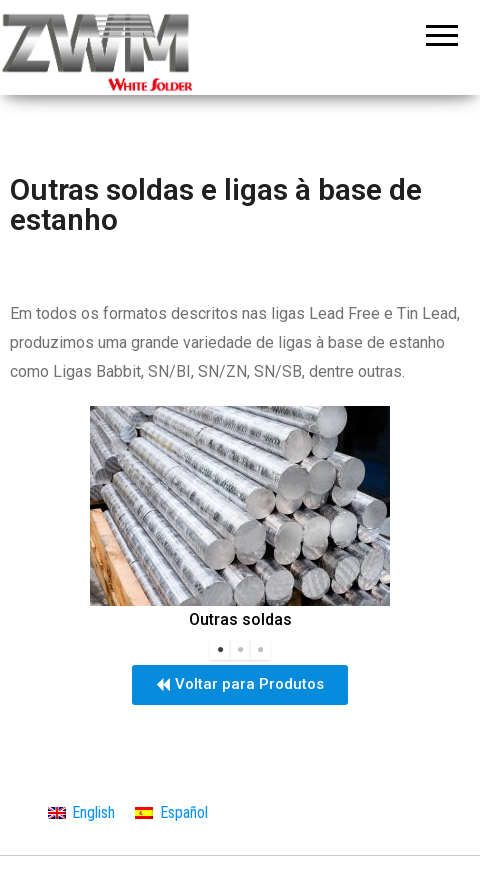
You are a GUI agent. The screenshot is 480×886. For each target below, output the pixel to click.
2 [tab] (240, 650)
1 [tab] (220, 650)
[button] (240, 685)
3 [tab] (260, 650)
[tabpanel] (240, 520)
